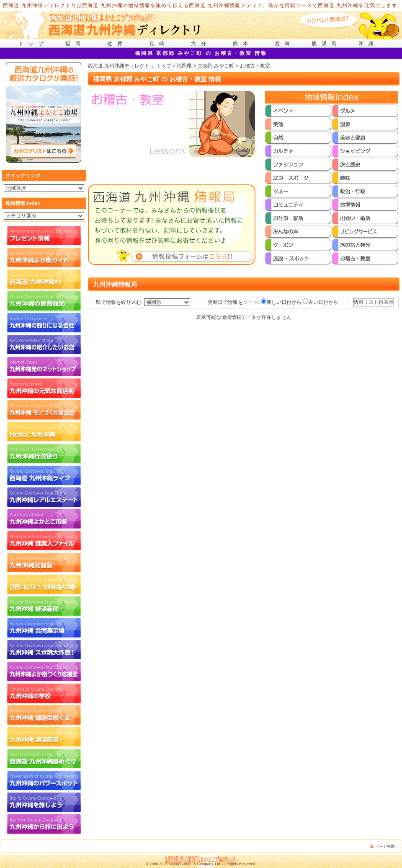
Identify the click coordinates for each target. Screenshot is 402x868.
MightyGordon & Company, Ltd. (195, 864)
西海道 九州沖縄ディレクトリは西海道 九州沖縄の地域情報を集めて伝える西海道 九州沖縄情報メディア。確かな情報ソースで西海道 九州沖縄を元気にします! (201, 5)
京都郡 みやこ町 (216, 66)
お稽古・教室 (255, 66)
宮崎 (285, 44)
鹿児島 (327, 44)
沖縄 (368, 44)
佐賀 (117, 44)
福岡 (75, 44)
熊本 (243, 44)
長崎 (159, 44)
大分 (201, 44)
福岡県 (184, 66)
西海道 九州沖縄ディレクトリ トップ (130, 66)
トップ (33, 44)
